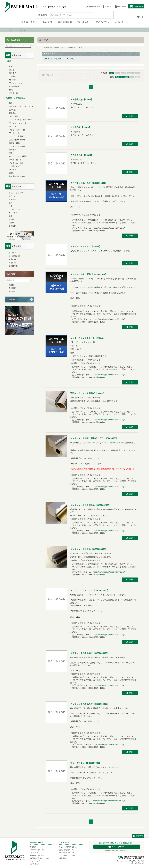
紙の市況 (12, 292)
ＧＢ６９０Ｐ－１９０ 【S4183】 (86, 247)
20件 (112, 73)
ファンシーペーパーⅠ (18, 83)
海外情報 (12, 288)
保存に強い (13, 263)
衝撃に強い (13, 259)
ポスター (12, 199)
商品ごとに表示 (122, 77)
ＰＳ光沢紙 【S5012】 (81, 127)
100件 (130, 73)
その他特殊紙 (14, 86)
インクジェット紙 (16, 163)
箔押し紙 (13, 110)
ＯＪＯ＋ (13, 126)
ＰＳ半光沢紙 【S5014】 (82, 155)
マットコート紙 (54, 59)
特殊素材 (13, 150)
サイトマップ (35, 861)
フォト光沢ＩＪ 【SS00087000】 (86, 763)
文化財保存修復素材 (17, 140)
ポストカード (14, 196)
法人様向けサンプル (17, 176)
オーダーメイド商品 (17, 146)
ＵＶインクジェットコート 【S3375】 (88, 338)
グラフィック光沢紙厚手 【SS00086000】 (90, 704)
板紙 (11, 90)
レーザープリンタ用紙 (18, 156)
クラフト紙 (14, 93)
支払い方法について (67, 850)
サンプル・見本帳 (16, 136)
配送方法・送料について (68, 853)
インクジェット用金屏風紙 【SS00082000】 (91, 505)
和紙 (72, 59)
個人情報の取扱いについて (40, 858)
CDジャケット (14, 209)
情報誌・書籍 (14, 143)
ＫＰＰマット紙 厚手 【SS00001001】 (89, 183)
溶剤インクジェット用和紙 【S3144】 (88, 393)
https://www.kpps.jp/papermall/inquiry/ (109, 375)
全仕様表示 (134, 77)
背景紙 (11, 223)
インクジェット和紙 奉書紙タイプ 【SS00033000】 (95, 438)
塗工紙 (12, 70)
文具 (11, 153)
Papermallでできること (68, 847)
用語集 (11, 285)
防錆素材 (13, 170)
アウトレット (14, 133)
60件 (123, 73)
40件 (117, 73)
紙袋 (10, 216)
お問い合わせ (35, 864)
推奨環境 (63, 858)
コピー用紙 (14, 116)
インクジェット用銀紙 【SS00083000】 (89, 549)
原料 (11, 103)
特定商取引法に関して (38, 855)
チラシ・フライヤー (17, 193)
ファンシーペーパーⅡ (18, 123)
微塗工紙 (13, 73)
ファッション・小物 (17, 130)
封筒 (10, 206)
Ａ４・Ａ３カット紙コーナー (21, 120)
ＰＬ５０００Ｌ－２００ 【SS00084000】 (90, 590)
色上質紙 (13, 80)
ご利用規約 (34, 853)
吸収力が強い (14, 266)
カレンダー (13, 213)
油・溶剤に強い (15, 256)
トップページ (13, 30)
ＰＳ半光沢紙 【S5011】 (82, 100)
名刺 (10, 203)
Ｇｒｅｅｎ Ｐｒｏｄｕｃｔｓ (21, 106)
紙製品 (12, 173)
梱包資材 (13, 113)
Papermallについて (37, 850)
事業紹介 (33, 847)
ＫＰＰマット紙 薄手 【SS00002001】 (89, 274)
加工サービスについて (67, 855)
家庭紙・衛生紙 (15, 160)
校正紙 (11, 219)
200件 (136, 73)
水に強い (12, 253)
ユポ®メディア (15, 166)
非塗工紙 (13, 76)
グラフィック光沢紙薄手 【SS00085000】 (90, 653)
